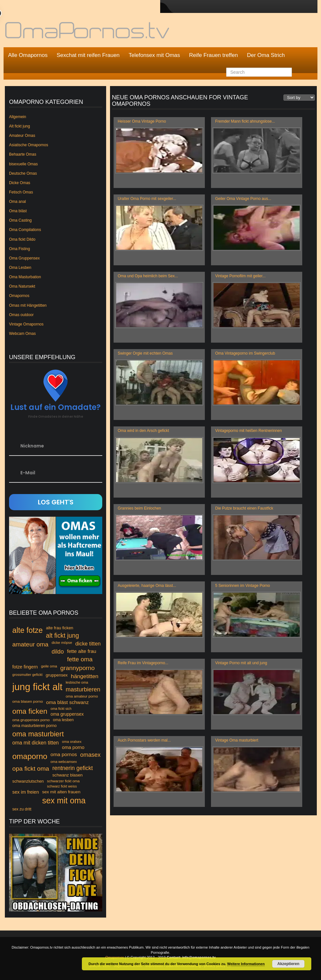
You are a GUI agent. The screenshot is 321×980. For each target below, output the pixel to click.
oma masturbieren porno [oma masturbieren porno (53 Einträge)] (34, 726)
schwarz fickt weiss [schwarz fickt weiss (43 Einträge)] (62, 786)
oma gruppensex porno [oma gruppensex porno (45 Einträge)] (31, 720)
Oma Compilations (25, 230)
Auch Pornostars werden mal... (144, 740)
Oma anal (17, 202)
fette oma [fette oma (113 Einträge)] (80, 659)
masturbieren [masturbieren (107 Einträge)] (83, 689)
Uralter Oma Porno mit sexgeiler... (147, 199)
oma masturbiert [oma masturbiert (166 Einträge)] (38, 734)
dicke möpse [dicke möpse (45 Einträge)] (62, 643)
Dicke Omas (20, 183)
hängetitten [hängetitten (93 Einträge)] (85, 676)
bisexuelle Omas (23, 164)
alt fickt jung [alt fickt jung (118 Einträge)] (62, 636)
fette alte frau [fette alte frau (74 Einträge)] (82, 651)
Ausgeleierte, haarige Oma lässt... (147, 586)
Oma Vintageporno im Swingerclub (245, 353)
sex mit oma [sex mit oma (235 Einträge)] (64, 800)
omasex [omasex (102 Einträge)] (90, 755)
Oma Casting (20, 220)
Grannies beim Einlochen (139, 508)
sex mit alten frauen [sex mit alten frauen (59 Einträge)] (61, 792)
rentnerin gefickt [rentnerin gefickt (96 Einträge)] (73, 768)
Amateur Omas (22, 136)
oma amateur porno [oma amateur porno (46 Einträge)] (82, 696)
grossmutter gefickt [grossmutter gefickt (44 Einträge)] (27, 675)
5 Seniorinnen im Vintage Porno (243, 586)
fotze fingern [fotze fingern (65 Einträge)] (25, 667)
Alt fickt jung (20, 126)
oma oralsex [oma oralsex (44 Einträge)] (72, 742)
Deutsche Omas (23, 173)
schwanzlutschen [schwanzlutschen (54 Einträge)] (28, 781)
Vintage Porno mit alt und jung (241, 663)
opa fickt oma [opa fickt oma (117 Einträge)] (31, 769)
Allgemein (18, 117)
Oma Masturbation (25, 277)
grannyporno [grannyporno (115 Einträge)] (77, 668)
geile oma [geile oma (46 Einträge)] (49, 666)
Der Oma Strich (266, 55)
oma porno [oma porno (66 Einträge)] (73, 747)
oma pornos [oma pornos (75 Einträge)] (64, 754)
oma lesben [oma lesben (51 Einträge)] (63, 720)
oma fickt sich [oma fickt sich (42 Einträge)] (61, 709)
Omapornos (19, 296)
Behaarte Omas (23, 154)
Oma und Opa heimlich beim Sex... (148, 276)
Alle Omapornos (28, 55)
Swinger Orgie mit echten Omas (145, 353)
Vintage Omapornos (26, 324)
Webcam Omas (22, 334)
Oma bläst (18, 211)
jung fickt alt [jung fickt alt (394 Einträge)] (37, 687)
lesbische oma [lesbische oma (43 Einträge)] (77, 682)
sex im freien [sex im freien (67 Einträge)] (26, 792)
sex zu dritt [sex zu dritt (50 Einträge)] (22, 809)
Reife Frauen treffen (213, 55)
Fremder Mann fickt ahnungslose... (245, 121)
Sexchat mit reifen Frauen (88, 55)
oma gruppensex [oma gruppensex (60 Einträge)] (67, 714)
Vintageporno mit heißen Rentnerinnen (249, 431)
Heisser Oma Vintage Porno (142, 121)
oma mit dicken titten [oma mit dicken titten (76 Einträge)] (36, 743)
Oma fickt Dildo (22, 239)
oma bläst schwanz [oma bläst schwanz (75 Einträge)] (68, 702)
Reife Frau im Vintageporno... (143, 663)
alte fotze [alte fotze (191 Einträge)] (28, 630)
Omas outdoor (21, 315)
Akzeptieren (288, 964)
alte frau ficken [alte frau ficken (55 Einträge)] (60, 628)
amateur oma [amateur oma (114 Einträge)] (30, 644)
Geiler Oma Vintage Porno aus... (243, 199)
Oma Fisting (20, 249)
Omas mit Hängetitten (28, 305)
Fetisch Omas (21, 192)
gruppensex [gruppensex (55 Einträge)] (57, 675)
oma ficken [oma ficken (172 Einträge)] (30, 711)
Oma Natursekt (22, 286)
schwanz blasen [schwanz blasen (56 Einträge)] (68, 775)
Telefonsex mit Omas (155, 55)
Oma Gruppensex (24, 258)
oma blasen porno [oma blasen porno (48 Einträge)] (28, 701)
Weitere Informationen (246, 964)
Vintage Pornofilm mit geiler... (240, 276)
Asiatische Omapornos (29, 145)
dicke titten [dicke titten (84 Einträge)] (88, 644)
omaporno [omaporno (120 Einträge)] (30, 756)
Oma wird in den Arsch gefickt (144, 431)
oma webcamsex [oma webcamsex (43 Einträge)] (64, 762)
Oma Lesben (20, 268)
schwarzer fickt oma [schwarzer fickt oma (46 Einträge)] (63, 781)
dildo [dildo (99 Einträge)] (58, 652)
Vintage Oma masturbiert (237, 740)
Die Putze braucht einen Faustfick (244, 508)
